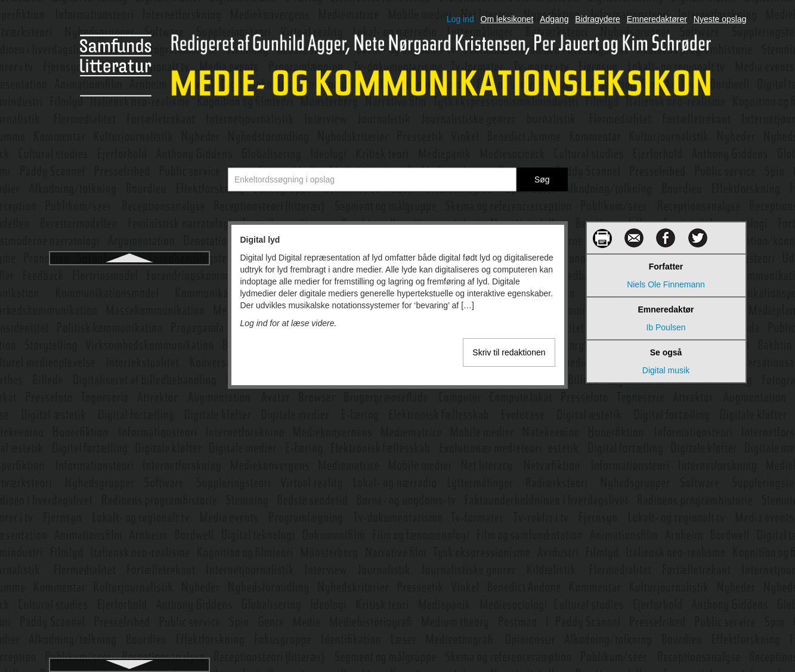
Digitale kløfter (129, 405)
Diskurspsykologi (129, 611)
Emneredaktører (657, 19)
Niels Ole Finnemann (666, 284)
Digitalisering (129, 525)
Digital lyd (129, 277)
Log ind (460, 19)
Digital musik (129, 298)
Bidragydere (598, 19)
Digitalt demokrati (129, 546)
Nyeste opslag (720, 19)
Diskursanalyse (129, 568)
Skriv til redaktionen (509, 352)
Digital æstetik (129, 341)
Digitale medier (129, 427)
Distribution (129, 632)
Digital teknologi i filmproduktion (129, 320)
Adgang (554, 19)
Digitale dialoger (129, 363)
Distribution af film (129, 654)
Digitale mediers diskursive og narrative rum (129, 454)
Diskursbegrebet (129, 589)
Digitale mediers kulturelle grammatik (129, 482)
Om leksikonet (507, 19)
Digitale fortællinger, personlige (129, 384)
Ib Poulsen (666, 327)
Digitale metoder (129, 503)
